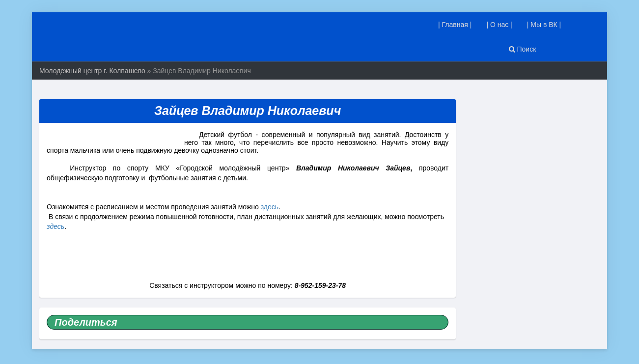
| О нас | (499, 25)
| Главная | (455, 25)
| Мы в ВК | (544, 25)
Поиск (523, 49)
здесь (270, 207)
